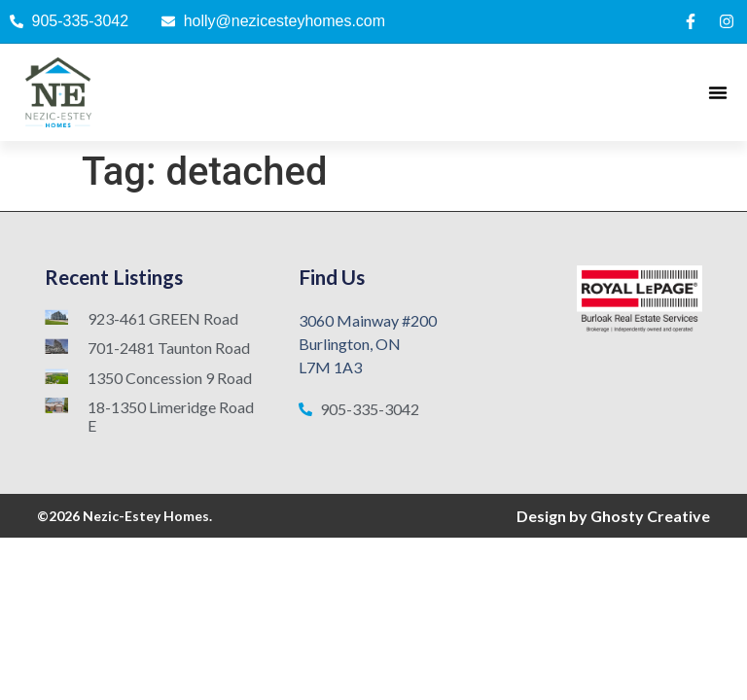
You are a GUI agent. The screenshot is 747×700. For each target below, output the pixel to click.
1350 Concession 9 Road (170, 378)
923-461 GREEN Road (163, 318)
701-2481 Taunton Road (169, 348)
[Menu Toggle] (718, 92)
